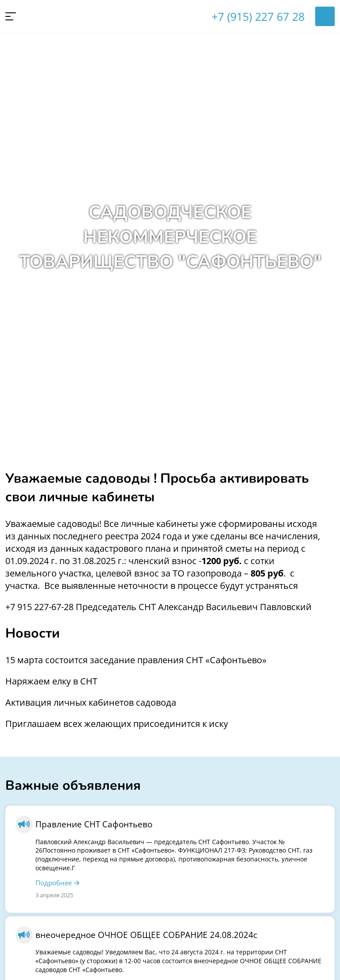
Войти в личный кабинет (325, 16)
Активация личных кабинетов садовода (91, 702)
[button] (11, 16)
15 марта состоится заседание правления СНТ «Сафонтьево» (136, 660)
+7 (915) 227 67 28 (258, 16)
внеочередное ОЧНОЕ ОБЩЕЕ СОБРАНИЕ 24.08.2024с (146, 935)
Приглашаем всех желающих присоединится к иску (117, 724)
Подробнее (54, 883)
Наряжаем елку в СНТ (51, 681)
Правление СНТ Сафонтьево (94, 824)
